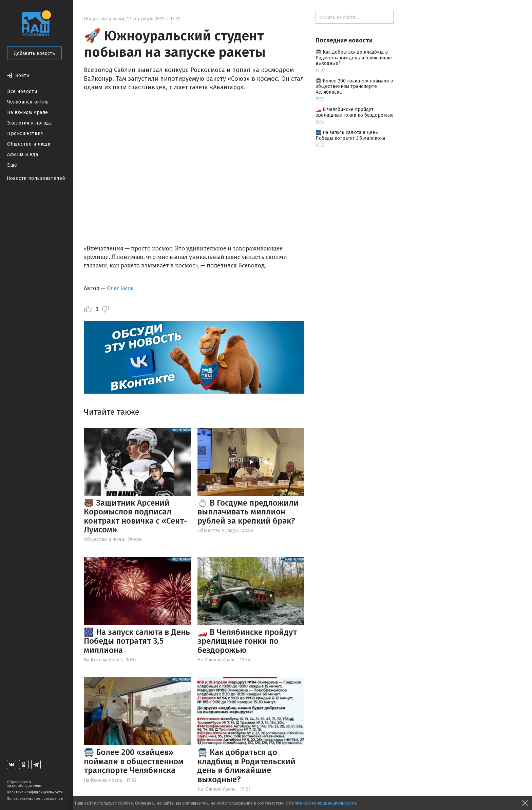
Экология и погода (30, 123)
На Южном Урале (28, 112)
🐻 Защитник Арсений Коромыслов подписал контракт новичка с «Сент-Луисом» (135, 516)
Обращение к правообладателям (24, 784)
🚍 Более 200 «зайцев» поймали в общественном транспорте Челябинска (134, 761)
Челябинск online (28, 102)
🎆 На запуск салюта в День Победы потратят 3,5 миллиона (137, 641)
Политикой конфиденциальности (322, 803)
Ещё (12, 165)
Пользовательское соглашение (35, 799)
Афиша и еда (23, 155)
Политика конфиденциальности (35, 792)
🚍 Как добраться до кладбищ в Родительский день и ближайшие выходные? (246, 766)
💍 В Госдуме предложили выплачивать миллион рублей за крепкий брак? (248, 512)
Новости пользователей (36, 178)
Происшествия (25, 134)
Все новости (22, 91)
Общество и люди (29, 144)
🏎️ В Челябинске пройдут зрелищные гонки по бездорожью (247, 641)
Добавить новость (34, 53)
